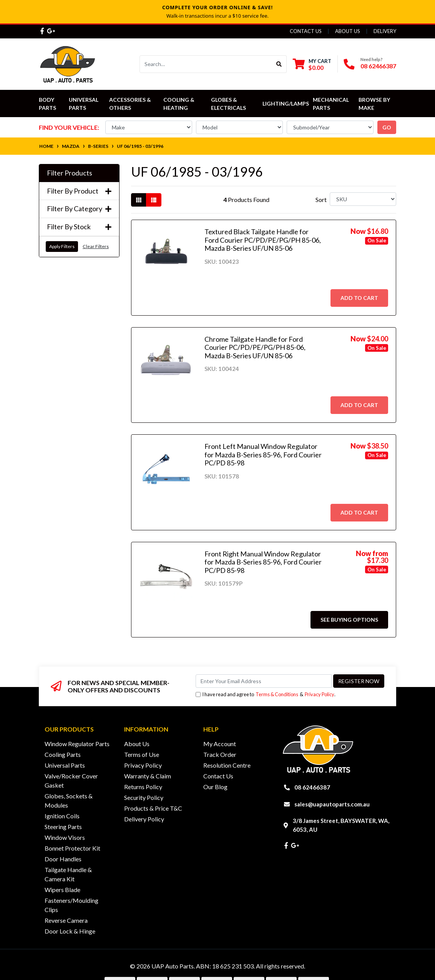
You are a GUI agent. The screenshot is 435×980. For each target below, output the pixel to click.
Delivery (385, 31)
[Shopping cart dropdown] (312, 64)
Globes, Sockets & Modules (69, 800)
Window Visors (65, 837)
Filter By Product (79, 191)
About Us (348, 31)
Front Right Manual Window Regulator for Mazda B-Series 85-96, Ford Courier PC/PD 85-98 (263, 562)
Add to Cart (359, 298)
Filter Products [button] (70, 173)
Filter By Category (79, 209)
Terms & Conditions (277, 694)
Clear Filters (96, 246)
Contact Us (306, 31)
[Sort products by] (363, 199)
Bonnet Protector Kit (72, 848)
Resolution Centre (227, 765)
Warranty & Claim (148, 776)
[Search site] (279, 64)
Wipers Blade (62, 890)
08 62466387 (378, 66)
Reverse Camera (66, 920)
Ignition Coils (62, 816)
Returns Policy (143, 787)
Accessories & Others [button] (131, 104)
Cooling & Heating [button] (179, 104)
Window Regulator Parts (77, 744)
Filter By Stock (79, 227)
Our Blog (215, 787)
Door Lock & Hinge (70, 931)
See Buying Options (349, 620)
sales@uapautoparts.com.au (332, 804)
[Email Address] (264, 681)
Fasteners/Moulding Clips (71, 905)
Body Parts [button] (47, 104)
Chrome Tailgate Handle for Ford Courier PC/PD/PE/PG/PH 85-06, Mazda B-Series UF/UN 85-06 (255, 347)
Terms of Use (142, 754)
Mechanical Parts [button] (331, 104)
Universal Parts (84, 104)
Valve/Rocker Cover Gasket (71, 781)
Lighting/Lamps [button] (286, 103)
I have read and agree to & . (266, 694)
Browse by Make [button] (375, 104)
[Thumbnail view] (139, 200)
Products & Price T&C (153, 808)
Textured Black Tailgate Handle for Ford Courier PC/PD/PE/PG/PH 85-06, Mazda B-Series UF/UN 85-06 (263, 240)
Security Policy (144, 797)
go (387, 127)
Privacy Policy (320, 694)
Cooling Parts (63, 754)
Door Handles (63, 859)
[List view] (154, 200)
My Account (220, 744)
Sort (321, 199)
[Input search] (206, 64)
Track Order (220, 754)
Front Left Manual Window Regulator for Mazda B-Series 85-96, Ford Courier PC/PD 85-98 (263, 454)
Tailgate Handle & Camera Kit (68, 874)
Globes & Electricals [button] (228, 104)
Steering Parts (63, 827)
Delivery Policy (144, 819)
